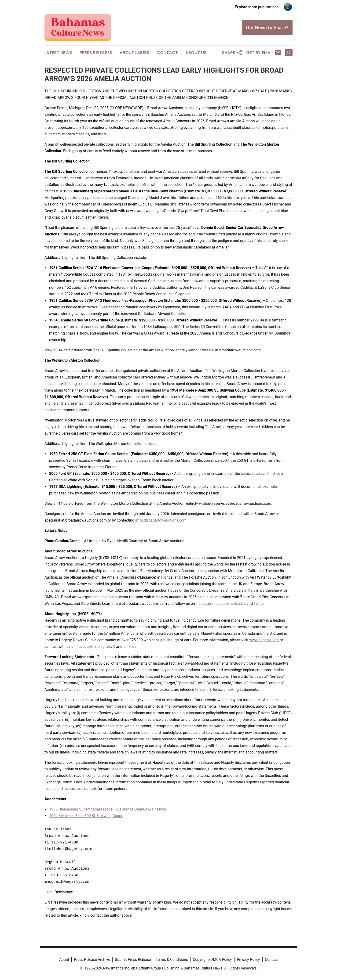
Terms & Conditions (172, 960)
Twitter (259, 603)
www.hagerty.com (264, 640)
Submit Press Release (133, 960)
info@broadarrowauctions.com (161, 520)
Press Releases (96, 53)
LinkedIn (238, 603)
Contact (167, 53)
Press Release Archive (92, 960)
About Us (196, 53)
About (64, 960)
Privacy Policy (248, 960)
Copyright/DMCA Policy (212, 960)
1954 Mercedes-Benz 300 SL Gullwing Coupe (86, 816)
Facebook (222, 603)
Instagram (204, 603)
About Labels (134, 53)
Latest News (58, 53)
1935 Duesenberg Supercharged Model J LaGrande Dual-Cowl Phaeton (108, 809)
